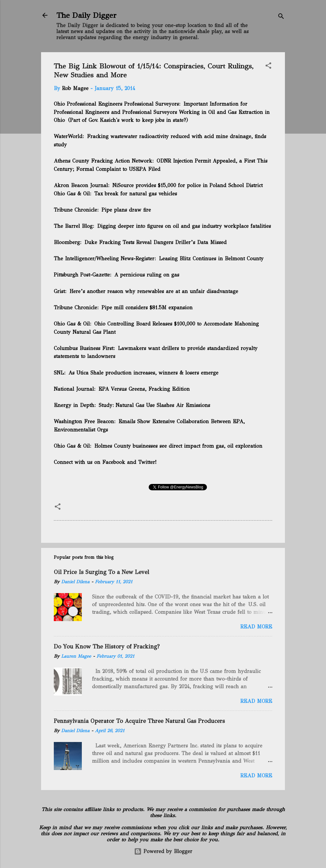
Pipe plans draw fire (126, 210)
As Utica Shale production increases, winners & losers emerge (143, 373)
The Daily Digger (86, 15)
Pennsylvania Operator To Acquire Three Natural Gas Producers (139, 721)
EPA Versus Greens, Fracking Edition (144, 389)
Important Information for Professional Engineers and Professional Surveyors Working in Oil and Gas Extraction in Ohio (162, 112)
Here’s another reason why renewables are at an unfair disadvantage (154, 291)
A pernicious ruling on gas (147, 275)
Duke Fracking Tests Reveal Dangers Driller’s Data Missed (156, 242)
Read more (256, 627)
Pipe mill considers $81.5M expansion (147, 308)
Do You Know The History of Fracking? (107, 647)
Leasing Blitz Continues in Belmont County (211, 259)
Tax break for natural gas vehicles (136, 194)
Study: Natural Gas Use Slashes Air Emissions (154, 405)
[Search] (281, 17)
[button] (268, 67)
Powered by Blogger (163, 851)
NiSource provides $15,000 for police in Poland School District (188, 185)
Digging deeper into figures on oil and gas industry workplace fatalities (184, 226)
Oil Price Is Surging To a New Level (101, 572)
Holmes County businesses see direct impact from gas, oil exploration (178, 446)
